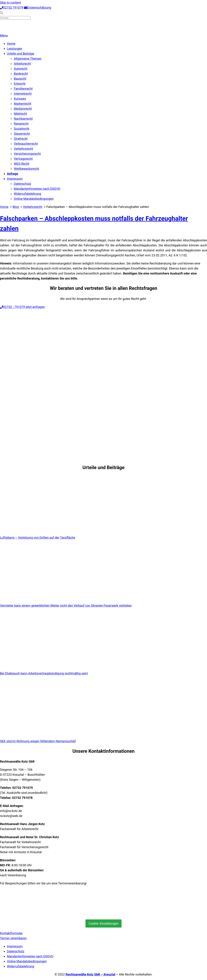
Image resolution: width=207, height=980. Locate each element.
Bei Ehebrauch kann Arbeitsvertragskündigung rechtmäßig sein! (44, 673)
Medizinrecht (23, 109)
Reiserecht (21, 124)
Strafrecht (21, 139)
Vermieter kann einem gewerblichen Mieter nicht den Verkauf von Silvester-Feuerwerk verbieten (66, 606)
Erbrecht (20, 84)
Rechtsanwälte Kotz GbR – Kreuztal (90, 974)
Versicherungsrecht (27, 154)
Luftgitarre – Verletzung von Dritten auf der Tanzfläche (38, 538)
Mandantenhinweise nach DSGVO (37, 189)
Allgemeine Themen (28, 59)
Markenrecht (23, 104)
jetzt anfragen (35, 307)
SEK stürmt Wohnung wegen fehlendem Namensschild (38, 741)
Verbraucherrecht (26, 144)
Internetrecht (23, 94)
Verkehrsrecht (23, 149)
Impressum (15, 179)
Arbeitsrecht (22, 64)
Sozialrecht (22, 129)
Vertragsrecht (23, 159)
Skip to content (10, 3)
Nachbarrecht (23, 119)
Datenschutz (23, 184)
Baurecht (20, 79)
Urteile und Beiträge (21, 54)
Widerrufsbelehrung (27, 194)
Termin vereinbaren (13, 938)
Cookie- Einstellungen (103, 923)
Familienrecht (23, 89)
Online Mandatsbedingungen (34, 199)
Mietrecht (20, 114)
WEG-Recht (22, 164)
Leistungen (15, 49)
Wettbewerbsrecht (27, 169)
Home (11, 44)
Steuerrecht (22, 134)
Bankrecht (21, 74)
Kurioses (20, 99)
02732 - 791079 (12, 307)
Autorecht (21, 69)
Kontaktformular (11, 933)
